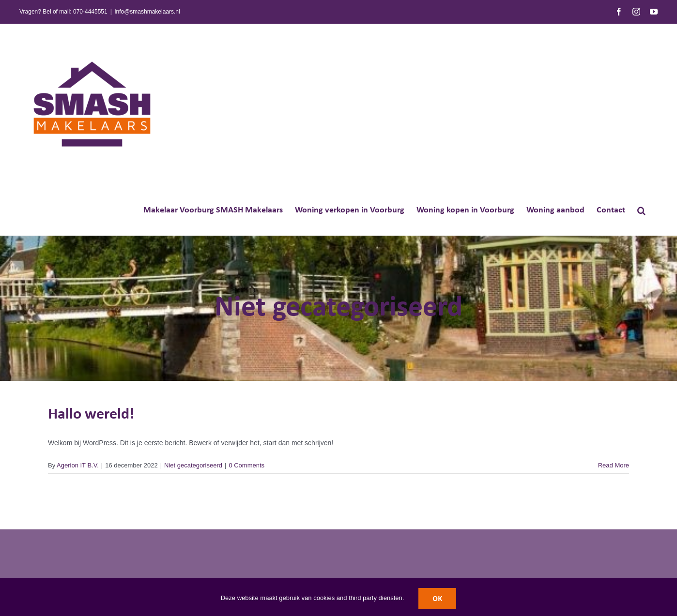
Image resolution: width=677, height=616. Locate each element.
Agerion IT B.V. (78, 465)
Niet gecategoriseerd (193, 465)
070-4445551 (90, 12)
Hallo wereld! (91, 415)
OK (437, 598)
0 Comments (246, 465)
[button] (641, 210)
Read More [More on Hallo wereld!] (614, 465)
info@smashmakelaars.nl (147, 12)
